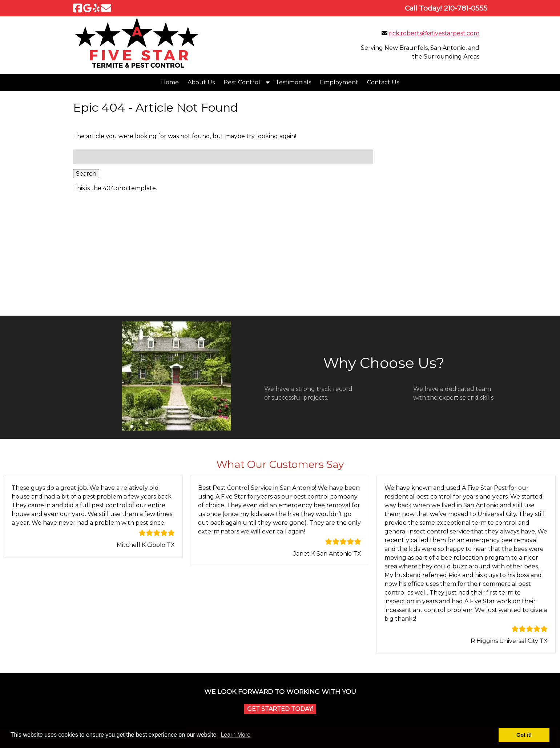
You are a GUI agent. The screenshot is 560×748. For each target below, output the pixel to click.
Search (86, 174)
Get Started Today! (280, 709)
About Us (201, 82)
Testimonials (293, 82)
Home (170, 82)
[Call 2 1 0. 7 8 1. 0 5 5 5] (466, 8)
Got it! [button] (524, 735)
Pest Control (242, 82)
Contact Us (383, 82)
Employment (339, 82)
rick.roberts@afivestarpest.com (434, 33)
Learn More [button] (235, 735)
